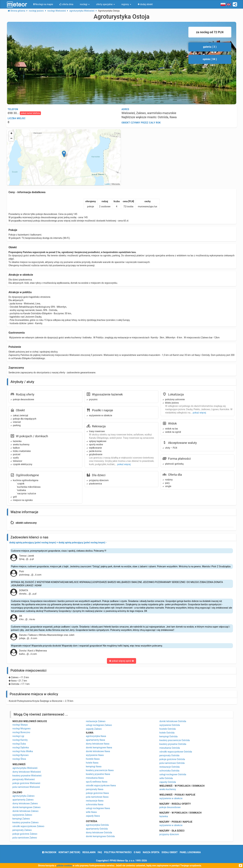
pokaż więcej (124, 464)
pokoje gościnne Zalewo (25, 834)
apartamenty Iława (96, 740)
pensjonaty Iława (95, 789)
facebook (49, 852)
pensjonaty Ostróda (169, 755)
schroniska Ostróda (169, 771)
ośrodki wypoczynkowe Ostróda (176, 752)
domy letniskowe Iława (98, 744)
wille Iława (91, 812)
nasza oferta (151, 852)
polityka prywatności (118, 852)
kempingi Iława (94, 766)
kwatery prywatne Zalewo (25, 822)
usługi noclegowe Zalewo (99, 725)
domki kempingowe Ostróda (100, 836)
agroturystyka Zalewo (23, 796)
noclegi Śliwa (19, 759)
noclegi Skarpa (20, 725)
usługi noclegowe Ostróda (173, 774)
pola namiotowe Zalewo (25, 838)
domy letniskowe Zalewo (25, 803)
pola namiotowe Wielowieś (26, 787)
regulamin (89, 852)
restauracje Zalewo (96, 721)
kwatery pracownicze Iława (100, 770)
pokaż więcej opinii (122, 661)
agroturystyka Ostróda (97, 825)
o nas (137, 852)
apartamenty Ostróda (97, 829)
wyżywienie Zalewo (22, 815)
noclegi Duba (19, 744)
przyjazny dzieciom (169, 834)
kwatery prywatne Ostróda (173, 744)
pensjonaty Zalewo (22, 830)
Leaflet (107, 184)
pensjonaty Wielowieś (24, 779)
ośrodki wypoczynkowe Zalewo (28, 826)
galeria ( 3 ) (210, 47)
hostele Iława (93, 759)
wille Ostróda (166, 778)
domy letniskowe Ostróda (99, 833)
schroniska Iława (95, 804)
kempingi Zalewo (21, 819)
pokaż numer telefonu (30, 113)
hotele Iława (92, 763)
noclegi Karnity (20, 740)
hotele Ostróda (167, 733)
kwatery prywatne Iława (98, 774)
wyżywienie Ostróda (170, 725)
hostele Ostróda (168, 729)
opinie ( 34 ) (210, 59)
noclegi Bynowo (20, 755)
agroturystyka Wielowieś (25, 768)
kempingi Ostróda (168, 736)
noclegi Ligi (18, 736)
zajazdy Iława (93, 816)
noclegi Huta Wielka (23, 751)
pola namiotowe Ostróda (172, 763)
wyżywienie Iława (95, 755)
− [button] (11, 139)
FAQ (100, 852)
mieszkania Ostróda (170, 748)
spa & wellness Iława (97, 782)
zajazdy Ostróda (168, 782)
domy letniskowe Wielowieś (27, 772)
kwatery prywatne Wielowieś (27, 776)
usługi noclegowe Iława (98, 808)
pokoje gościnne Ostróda (172, 759)
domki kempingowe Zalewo (26, 807)
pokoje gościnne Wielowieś (26, 783)
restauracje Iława (95, 801)
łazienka (164, 816)
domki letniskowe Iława (98, 751)
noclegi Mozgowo (21, 729)
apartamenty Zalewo (23, 800)
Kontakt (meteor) (69, 852)
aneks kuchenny (168, 789)
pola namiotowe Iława (97, 797)
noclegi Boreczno (21, 732)
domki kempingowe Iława (99, 748)
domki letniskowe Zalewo (25, 811)
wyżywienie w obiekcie (171, 798)
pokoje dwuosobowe (170, 807)
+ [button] (11, 134)
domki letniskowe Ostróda (173, 721)
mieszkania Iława (95, 778)
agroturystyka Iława (96, 736)
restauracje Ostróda (169, 767)
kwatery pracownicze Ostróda (175, 740)
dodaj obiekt (170, 852)
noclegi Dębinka (21, 748)
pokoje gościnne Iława (97, 793)
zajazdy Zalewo (94, 729)
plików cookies (64, 866)
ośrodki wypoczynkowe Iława (101, 785)
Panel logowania (190, 852)
